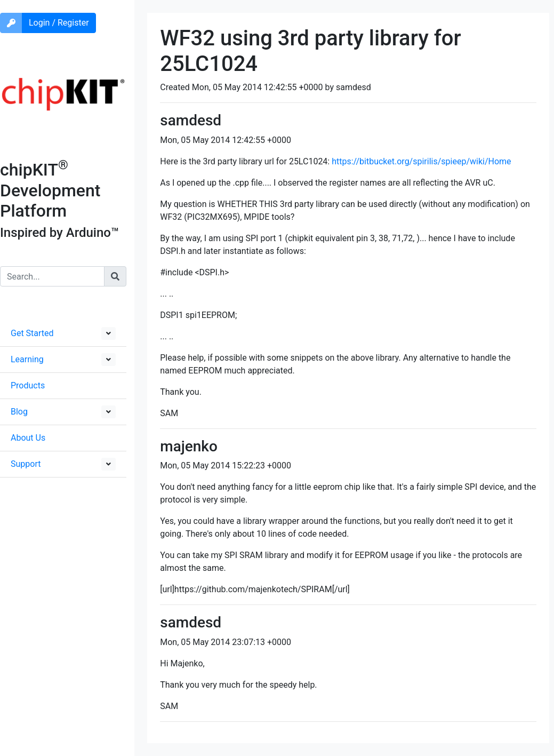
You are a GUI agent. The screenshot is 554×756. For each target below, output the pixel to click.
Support (26, 464)
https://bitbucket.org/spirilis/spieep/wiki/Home (421, 161)
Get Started (32, 333)
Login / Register (59, 23)
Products (28, 385)
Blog (19, 412)
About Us (28, 438)
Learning (27, 359)
